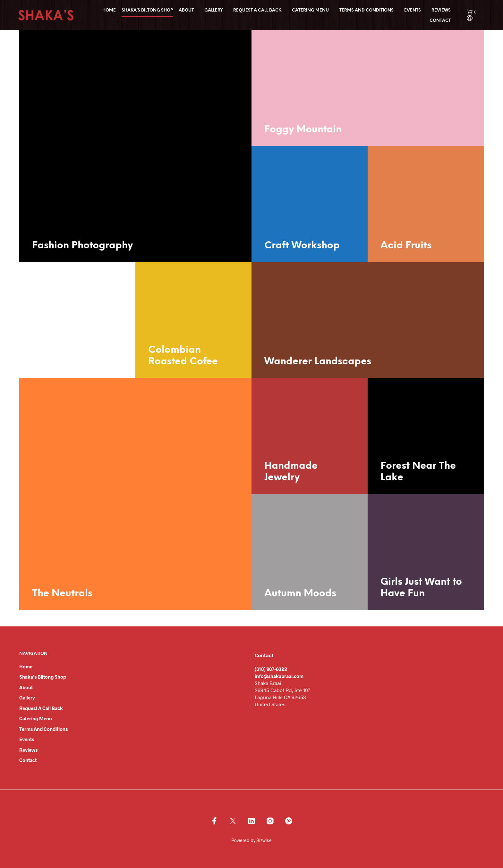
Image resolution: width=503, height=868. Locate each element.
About (186, 10)
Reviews (441, 10)
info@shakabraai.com (279, 676)
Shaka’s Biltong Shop (147, 10)
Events (413, 10)
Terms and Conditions (367, 10)
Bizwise (264, 840)
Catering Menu (310, 10)
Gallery (213, 10)
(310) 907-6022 (271, 669)
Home (109, 10)
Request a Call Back (257, 10)
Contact (440, 21)
